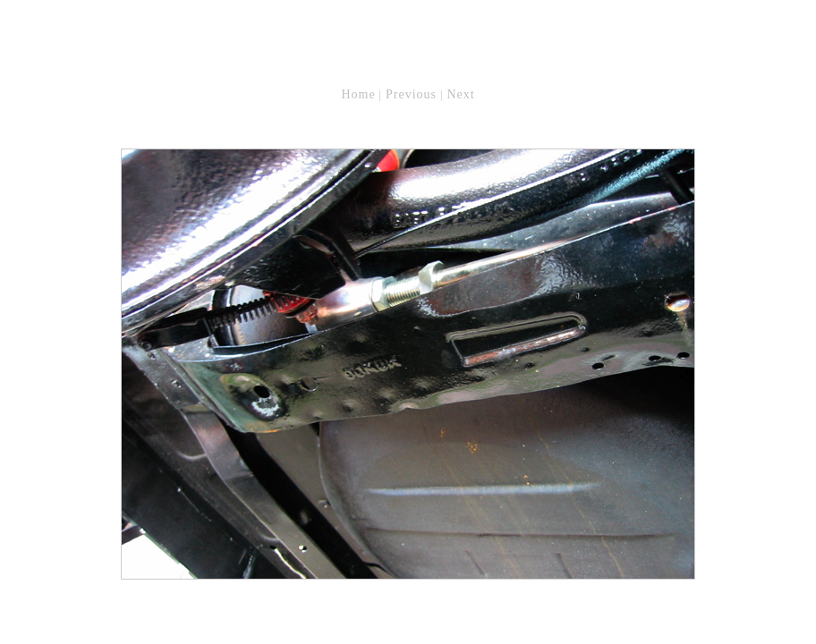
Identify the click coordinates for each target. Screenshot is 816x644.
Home (358, 94)
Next (460, 94)
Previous (411, 94)
